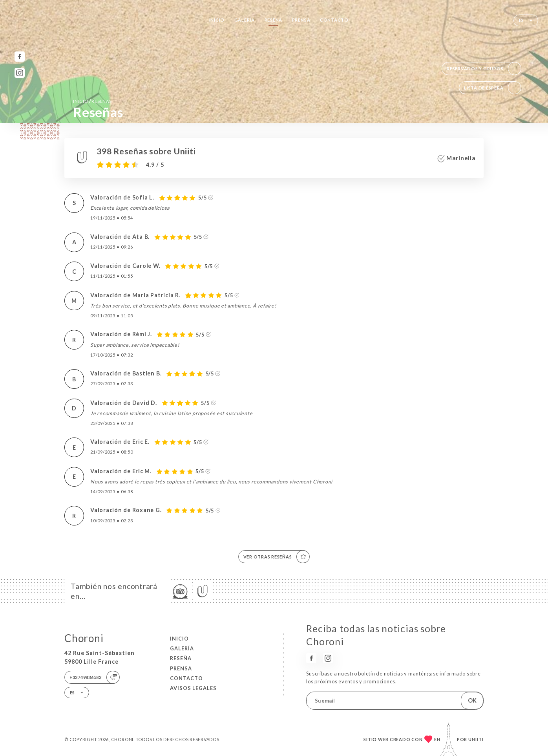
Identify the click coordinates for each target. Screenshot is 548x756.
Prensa (301, 20)
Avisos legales (193, 688)
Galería (245, 20)
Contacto (334, 20)
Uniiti (476, 739)
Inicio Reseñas (92, 101)
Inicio (217, 20)
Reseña (274, 20)
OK (472, 700)
